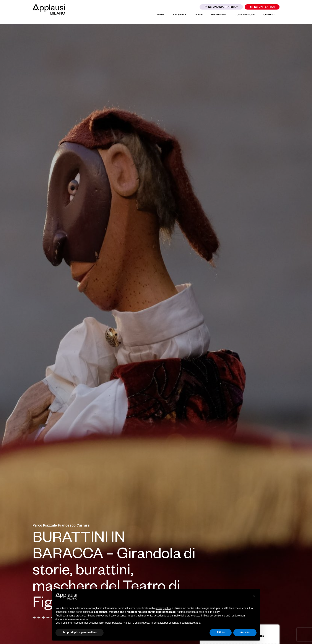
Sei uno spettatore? (221, 7)
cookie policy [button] (212, 612)
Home (161, 15)
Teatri (198, 15)
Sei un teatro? (262, 7)
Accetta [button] (245, 633)
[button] (254, 596)
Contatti (269, 15)
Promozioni (219, 15)
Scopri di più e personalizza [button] (80, 633)
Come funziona (245, 15)
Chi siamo (179, 15)
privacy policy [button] (163, 608)
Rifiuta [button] (220, 633)
